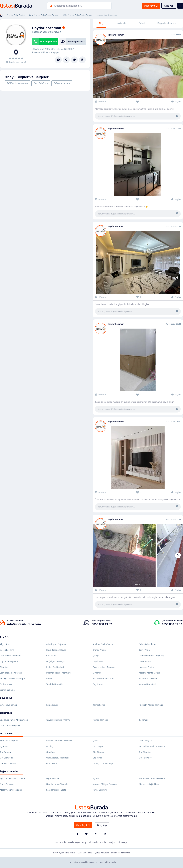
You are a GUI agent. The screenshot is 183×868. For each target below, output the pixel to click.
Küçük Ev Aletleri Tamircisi (151, 705)
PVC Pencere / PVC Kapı (104, 678)
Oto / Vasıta (7, 733)
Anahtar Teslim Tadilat (16, 15)
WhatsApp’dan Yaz (77, 41)
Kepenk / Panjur (146, 667)
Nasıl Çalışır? (74, 842)
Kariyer (112, 842)
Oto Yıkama (52, 763)
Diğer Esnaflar (53, 778)
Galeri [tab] (142, 23)
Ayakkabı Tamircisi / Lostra (12, 778)
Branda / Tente (100, 650)
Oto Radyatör (145, 758)
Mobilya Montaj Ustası (149, 673)
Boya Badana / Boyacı (56, 650)
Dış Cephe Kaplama (9, 661)
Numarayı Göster (49, 41)
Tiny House (98, 684)
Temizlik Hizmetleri (55, 684)
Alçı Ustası (5, 644)
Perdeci (50, 678)
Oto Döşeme (99, 752)
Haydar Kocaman (116, 35)
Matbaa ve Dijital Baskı (150, 784)
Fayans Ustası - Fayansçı (104, 667)
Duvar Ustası (145, 661)
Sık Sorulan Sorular (98, 842)
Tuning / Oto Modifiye (103, 763)
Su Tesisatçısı (6, 684)
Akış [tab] (101, 23)
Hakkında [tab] (121, 23)
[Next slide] (178, 555)
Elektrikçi (4, 667)
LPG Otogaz (98, 746)
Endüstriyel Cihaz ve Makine (152, 778)
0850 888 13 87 (102, 624)
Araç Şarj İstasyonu (9, 741)
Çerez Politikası (102, 853)
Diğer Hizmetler (9, 771)
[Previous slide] (98, 555)
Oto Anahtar (6, 752)
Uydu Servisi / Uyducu (10, 726)
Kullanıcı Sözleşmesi (120, 853)
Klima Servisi (52, 705)
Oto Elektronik (7, 758)
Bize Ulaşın (123, 842)
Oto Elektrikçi (145, 752)
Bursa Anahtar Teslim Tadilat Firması (43, 15)
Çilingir (96, 656)
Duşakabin (98, 661)
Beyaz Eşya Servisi (8, 705)
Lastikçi (50, 746)
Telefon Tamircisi (100, 720)
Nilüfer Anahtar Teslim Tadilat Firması (77, 15)
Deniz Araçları (145, 741)
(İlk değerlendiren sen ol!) (16, 62)
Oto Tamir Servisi (8, 763)
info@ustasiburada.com (24, 624)
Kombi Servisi (99, 705)
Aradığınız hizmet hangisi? (68, 6)
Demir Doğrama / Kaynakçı (152, 656)
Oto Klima (97, 758)
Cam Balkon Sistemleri (11, 656)
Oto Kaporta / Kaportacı (57, 758)
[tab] (136, 584)
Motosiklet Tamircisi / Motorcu (153, 746)
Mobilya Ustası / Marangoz (12, 678)
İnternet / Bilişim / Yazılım (105, 784)
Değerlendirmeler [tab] (167, 23)
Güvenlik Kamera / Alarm (58, 720)
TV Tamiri (143, 720)
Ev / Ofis (5, 637)
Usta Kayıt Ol (151, 6)
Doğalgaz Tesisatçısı (56, 661)
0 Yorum (101, 102)
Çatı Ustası (51, 656)
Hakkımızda (60, 842)
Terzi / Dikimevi (100, 790)
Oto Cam (50, 752)
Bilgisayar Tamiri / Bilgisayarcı (14, 720)
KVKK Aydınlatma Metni (64, 853)
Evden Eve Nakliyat (55, 667)
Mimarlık (97, 673)
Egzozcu (4, 746)
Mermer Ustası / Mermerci (59, 673)
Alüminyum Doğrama (56, 644)
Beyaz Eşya (6, 698)
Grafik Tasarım (7, 784)
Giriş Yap (169, 6)
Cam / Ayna (144, 650)
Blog (84, 842)
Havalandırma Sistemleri (58, 784)
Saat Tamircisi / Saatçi (56, 790)
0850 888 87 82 (172, 624)
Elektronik (6, 713)
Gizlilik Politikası (85, 853)
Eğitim (96, 778)
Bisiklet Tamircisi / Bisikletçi (59, 741)
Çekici (95, 741)
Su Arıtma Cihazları (148, 678)
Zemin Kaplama (7, 690)
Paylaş (176, 102)
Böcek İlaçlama (7, 650)
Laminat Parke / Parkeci (11, 673)
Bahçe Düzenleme (147, 644)
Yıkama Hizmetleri (147, 684)
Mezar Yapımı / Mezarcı (11, 790)
